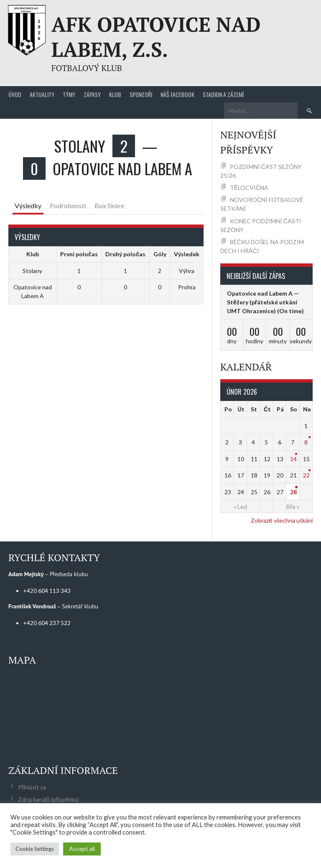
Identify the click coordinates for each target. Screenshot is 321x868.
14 (293, 459)
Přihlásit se (32, 787)
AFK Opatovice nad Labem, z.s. (156, 37)
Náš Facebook (177, 94)
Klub (115, 94)
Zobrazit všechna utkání (282, 520)
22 (306, 475)
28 (293, 492)
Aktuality (42, 94)
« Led (240, 507)
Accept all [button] (82, 849)
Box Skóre (109, 206)
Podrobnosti (68, 206)
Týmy (69, 94)
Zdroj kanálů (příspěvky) (48, 799)
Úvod (15, 94)
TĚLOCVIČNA (249, 188)
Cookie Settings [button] (35, 849)
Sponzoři (141, 94)
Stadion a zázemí (223, 94)
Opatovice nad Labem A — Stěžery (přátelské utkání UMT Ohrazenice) (263, 302)
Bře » (293, 507)
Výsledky (28, 206)
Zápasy (92, 94)
